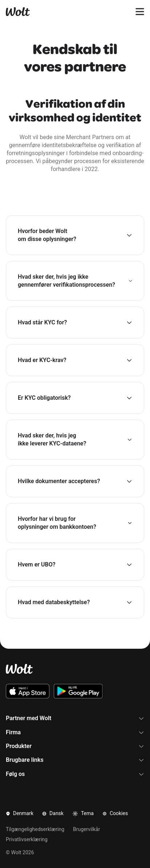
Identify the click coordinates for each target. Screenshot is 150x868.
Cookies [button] (115, 813)
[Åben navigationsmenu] (140, 12)
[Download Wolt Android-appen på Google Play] (78, 691)
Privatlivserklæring (27, 839)
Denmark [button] (20, 813)
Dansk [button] (53, 813)
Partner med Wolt (75, 718)
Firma (75, 732)
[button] (75, 235)
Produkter (75, 746)
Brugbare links (75, 760)
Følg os (75, 774)
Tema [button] (83, 813)
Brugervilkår (86, 829)
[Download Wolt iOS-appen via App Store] (28, 691)
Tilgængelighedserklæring (35, 829)
